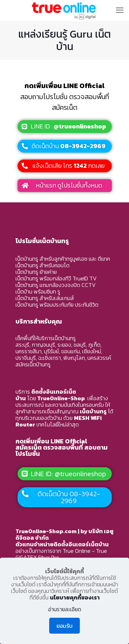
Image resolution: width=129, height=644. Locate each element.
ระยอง (64, 345)
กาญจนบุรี (43, 345)
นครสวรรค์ (99, 358)
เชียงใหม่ (92, 351)
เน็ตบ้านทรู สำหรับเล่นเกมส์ (45, 298)
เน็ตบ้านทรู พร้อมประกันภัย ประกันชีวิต (57, 305)
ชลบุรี (80, 345)
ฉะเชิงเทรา (50, 358)
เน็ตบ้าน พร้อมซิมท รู (38, 291)
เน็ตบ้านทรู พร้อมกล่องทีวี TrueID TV (56, 278)
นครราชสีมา (29, 351)
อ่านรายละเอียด (65, 609)
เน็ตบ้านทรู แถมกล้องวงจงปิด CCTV (56, 285)
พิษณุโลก (74, 358)
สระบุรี (22, 345)
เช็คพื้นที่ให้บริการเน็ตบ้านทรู (46, 338)
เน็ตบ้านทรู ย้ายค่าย (36, 272)
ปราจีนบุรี (26, 358)
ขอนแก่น (71, 351)
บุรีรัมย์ (51, 351)
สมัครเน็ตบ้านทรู (33, 364)
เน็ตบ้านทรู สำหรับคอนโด (42, 265)
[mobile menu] (120, 10)
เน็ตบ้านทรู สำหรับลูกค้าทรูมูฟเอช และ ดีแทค (63, 259)
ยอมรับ (64, 626)
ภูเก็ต (94, 345)
